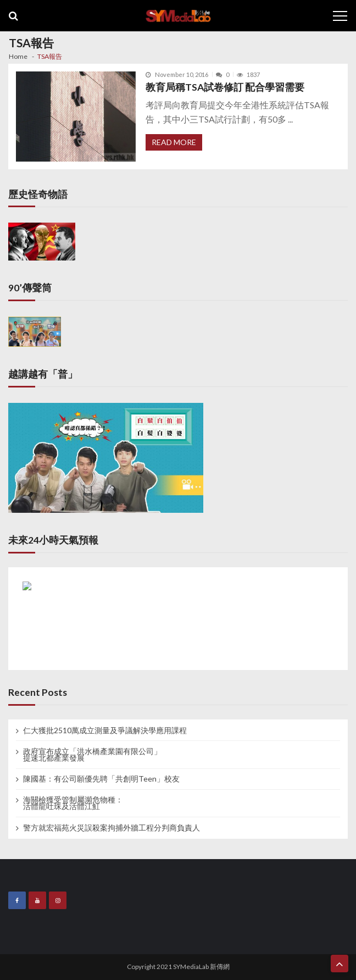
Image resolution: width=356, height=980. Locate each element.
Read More (174, 142)
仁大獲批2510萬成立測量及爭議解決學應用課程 (105, 730)
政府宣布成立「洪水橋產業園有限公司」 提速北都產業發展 (92, 755)
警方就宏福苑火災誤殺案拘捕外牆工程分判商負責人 (112, 828)
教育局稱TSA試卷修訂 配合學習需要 (225, 87)
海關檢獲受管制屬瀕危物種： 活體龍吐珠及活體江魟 (73, 803)
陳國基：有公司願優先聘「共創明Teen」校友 (101, 779)
